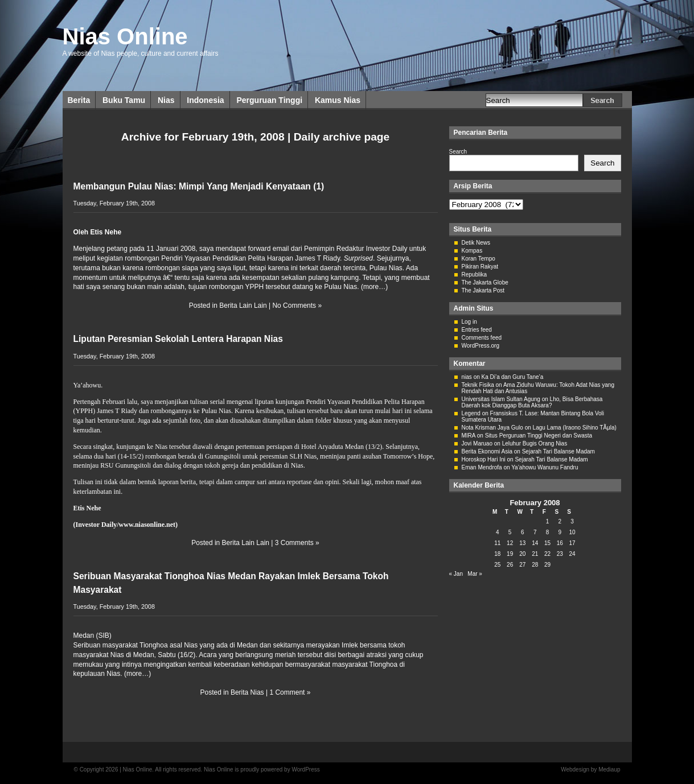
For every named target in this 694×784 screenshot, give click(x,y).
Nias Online (125, 36)
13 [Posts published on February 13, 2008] (522, 543)
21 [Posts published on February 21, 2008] (535, 554)
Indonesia (205, 100)
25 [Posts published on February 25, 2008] (497, 565)
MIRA (469, 436)
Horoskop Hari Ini (484, 459)
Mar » (475, 574)
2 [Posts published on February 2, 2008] (560, 521)
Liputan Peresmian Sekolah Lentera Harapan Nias (178, 339)
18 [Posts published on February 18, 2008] (497, 554)
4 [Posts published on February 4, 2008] (498, 532)
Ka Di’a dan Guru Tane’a (513, 377)
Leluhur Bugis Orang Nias (535, 443)
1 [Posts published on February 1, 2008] (548, 521)
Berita (79, 100)
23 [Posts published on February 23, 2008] (560, 554)
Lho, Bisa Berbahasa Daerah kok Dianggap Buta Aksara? (532, 402)
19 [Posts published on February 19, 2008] (510, 554)
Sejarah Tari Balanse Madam (559, 451)
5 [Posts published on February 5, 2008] (510, 532)
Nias (166, 100)
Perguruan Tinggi (269, 100)
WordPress (305, 769)
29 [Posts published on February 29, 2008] (547, 565)
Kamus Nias (338, 100)
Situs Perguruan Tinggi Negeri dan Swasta (539, 436)
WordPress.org (481, 346)
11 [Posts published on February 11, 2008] (497, 543)
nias (467, 377)
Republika (474, 275)
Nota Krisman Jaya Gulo (492, 428)
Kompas (472, 251)
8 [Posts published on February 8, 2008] (548, 532)
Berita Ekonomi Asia (487, 451)
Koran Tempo (479, 259)
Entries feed (477, 330)
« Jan (456, 574)
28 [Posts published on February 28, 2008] (535, 565)
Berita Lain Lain (243, 306)
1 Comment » (290, 692)
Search (458, 152)
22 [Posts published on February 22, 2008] (547, 554)
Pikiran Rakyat (480, 267)
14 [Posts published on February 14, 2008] (535, 543)
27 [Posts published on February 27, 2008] (522, 565)
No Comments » (297, 306)
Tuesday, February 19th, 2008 (114, 203)
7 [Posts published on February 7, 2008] (535, 532)
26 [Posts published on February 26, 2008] (510, 565)
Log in (469, 322)
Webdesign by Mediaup (590, 769)
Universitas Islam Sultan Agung (501, 399)
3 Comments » (297, 543)
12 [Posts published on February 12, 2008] (510, 543)
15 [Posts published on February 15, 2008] (547, 543)
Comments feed (482, 338)
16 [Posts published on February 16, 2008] (560, 543)
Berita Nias (247, 692)
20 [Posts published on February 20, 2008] (522, 554)
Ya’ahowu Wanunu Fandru (545, 467)
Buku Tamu (124, 100)
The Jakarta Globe (485, 282)
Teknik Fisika (478, 385)
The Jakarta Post (483, 290)
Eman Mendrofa (482, 467)
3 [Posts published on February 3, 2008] (572, 521)
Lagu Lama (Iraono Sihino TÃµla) (575, 428)
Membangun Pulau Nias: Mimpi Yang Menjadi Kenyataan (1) (199, 186)
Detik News (476, 243)
